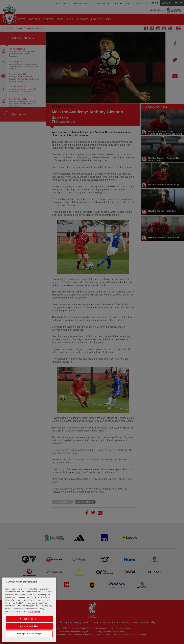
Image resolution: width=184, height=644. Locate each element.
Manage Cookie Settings (29, 640)
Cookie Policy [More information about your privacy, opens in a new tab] (34, 618)
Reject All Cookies (29, 633)
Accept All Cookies (29, 625)
